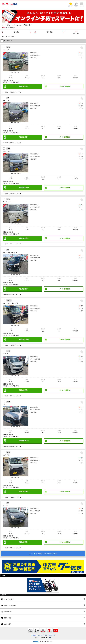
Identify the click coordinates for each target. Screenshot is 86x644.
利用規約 (33, 635)
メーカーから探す (7, 599)
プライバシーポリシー (42, 635)
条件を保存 (76, 32)
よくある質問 (6, 624)
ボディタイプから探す (9, 605)
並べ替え (17, 32)
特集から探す (6, 618)
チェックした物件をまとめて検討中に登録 (43, 554)
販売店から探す (7, 612)
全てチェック (7, 41)
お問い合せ (52, 635)
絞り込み (50, 32)
